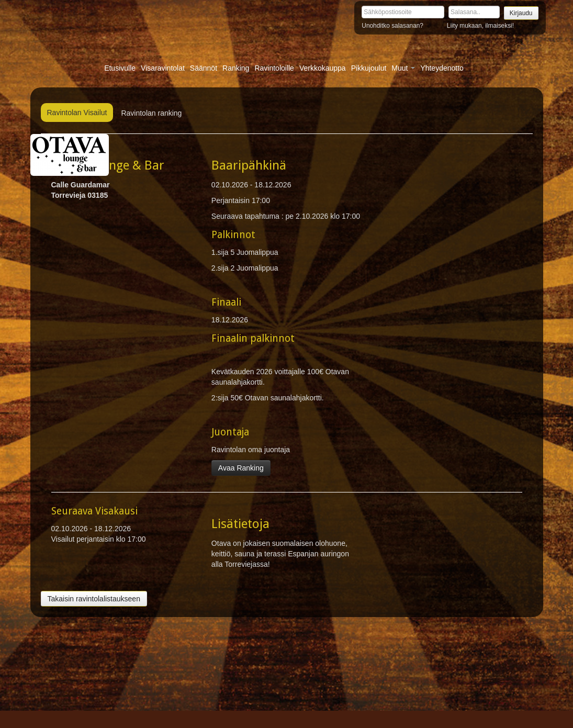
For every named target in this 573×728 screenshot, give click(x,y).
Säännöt (204, 68)
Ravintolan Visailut (77, 113)
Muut (403, 68)
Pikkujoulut (369, 68)
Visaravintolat (163, 68)
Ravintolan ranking (151, 113)
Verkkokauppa (323, 68)
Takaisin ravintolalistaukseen (94, 599)
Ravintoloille (274, 68)
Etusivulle (120, 68)
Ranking (236, 68)
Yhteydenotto (442, 68)
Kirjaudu (521, 13)
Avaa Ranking (241, 468)
